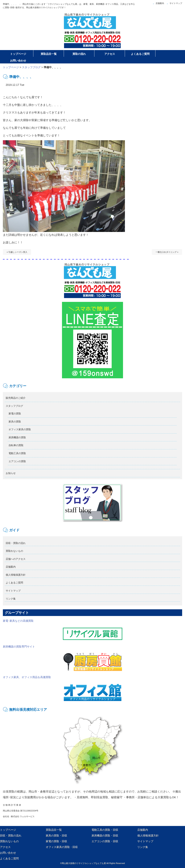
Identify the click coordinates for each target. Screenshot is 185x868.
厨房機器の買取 (17, 437)
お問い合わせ (8, 853)
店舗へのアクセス (16, 559)
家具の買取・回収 (56, 836)
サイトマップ (176, 3)
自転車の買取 (16, 445)
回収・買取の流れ (16, 543)
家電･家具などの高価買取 (63, 630)
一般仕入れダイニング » (167, 252)
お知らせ (11, 473)
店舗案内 (160, 3)
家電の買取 (15, 414)
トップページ (11, 67)
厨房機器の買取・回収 (105, 836)
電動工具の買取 (17, 453)
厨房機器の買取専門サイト (63, 658)
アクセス (5, 847)
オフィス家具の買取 (20, 429)
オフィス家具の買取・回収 (62, 847)
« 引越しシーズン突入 (17, 252)
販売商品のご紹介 (16, 398)
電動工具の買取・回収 (105, 830)
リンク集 (11, 599)
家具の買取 (15, 422)
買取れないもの (14, 551)
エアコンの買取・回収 (105, 841)
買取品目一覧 (54, 830)
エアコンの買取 (17, 461)
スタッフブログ (31, 67)
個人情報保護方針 (16, 575)
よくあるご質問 (14, 583)
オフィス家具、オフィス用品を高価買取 (63, 689)
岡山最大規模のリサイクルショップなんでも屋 (84, 863)
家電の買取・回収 (56, 841)
